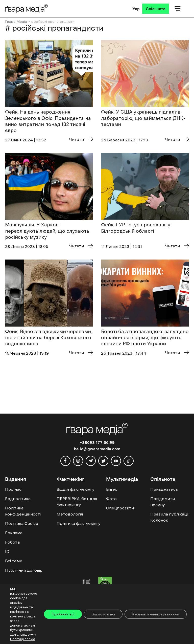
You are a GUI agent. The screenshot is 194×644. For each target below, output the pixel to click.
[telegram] (91, 461)
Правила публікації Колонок (169, 517)
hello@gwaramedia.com (97, 449)
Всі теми (14, 561)
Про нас (13, 489)
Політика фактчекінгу (79, 523)
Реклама (14, 533)
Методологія (70, 514)
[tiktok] (129, 461)
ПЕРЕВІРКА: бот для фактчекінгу (77, 502)
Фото (111, 499)
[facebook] (65, 461)
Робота (12, 542)
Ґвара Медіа (16, 22)
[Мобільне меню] (178, 9)
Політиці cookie (23, 639)
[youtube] (116, 461)
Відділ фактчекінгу (76, 489)
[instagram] (78, 461)
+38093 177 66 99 (97, 442)
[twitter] (103, 461)
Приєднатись (164, 489)
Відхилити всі (103, 614)
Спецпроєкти (120, 508)
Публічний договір (24, 570)
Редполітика (18, 499)
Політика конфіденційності (23, 511)
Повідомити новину (163, 502)
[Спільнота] (156, 9)
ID (7, 551)
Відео (112, 489)
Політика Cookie (22, 523)
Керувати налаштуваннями (156, 614)
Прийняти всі (63, 614)
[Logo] (27, 8)
